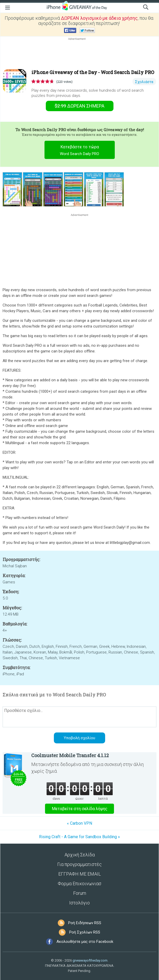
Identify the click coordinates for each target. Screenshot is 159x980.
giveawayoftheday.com (90, 960)
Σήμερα (79, 106)
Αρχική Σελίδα (80, 855)
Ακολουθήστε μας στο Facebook (85, 942)
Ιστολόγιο (79, 903)
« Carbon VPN (79, 823)
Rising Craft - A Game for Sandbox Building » (79, 837)
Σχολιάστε (144, 82)
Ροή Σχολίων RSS (85, 932)
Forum (80, 893)
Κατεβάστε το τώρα (79, 151)
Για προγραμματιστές (79, 864)
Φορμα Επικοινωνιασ (79, 884)
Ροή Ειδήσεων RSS (85, 923)
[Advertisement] (79, 54)
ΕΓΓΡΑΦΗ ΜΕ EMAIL (80, 874)
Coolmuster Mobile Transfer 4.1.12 (70, 755)
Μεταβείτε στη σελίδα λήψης (80, 809)
